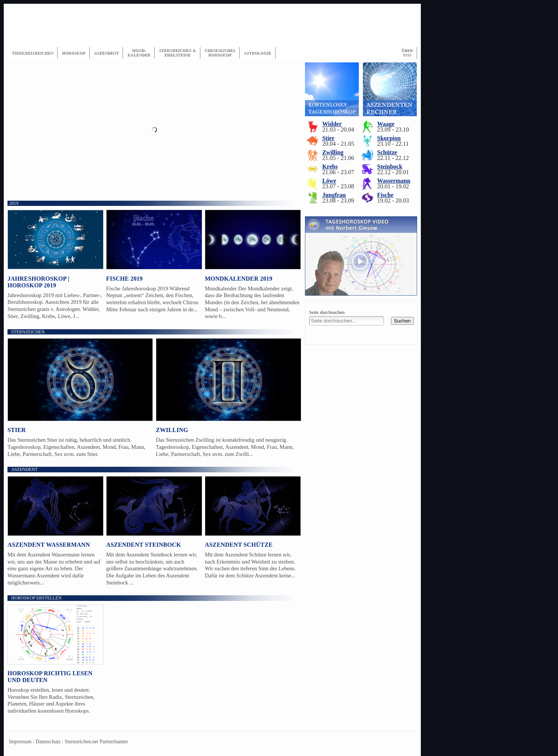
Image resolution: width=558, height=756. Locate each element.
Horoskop (73, 53)
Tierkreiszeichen (32, 53)
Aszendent (106, 53)
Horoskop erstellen (36, 598)
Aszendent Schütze (239, 545)
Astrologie (257, 53)
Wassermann (394, 181)
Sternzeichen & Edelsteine (177, 53)
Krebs (330, 166)
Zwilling (172, 430)
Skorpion (389, 138)
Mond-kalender (138, 53)
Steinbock (390, 166)
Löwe (329, 181)
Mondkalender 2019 (239, 279)
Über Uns (407, 53)
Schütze (387, 152)
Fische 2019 (124, 279)
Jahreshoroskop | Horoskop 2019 (38, 282)
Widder (332, 124)
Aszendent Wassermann (49, 545)
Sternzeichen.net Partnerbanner (96, 742)
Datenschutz (48, 742)
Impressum (20, 742)
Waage (386, 124)
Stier (17, 430)
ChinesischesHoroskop (220, 53)
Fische (385, 195)
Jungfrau (334, 195)
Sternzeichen (28, 332)
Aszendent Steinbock (144, 545)
